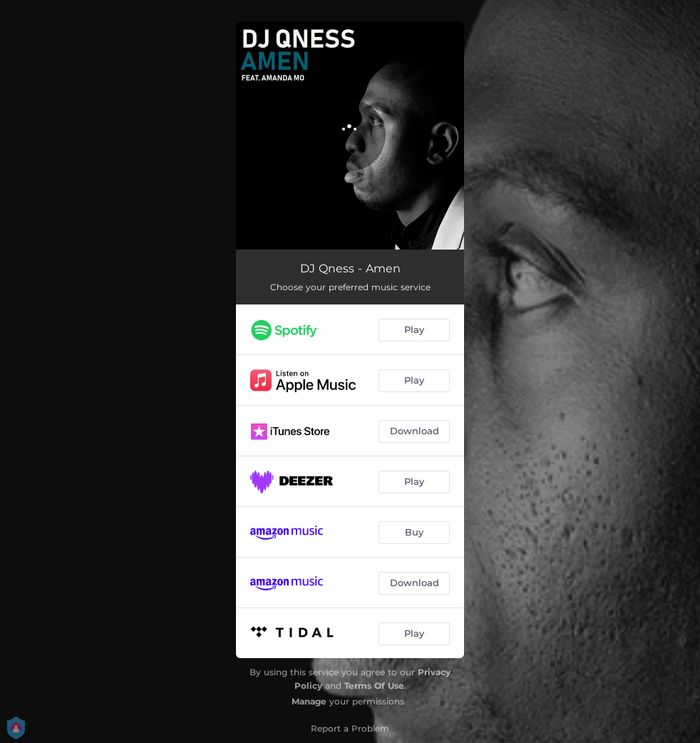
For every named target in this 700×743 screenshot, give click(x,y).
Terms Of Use (374, 686)
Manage (309, 701)
